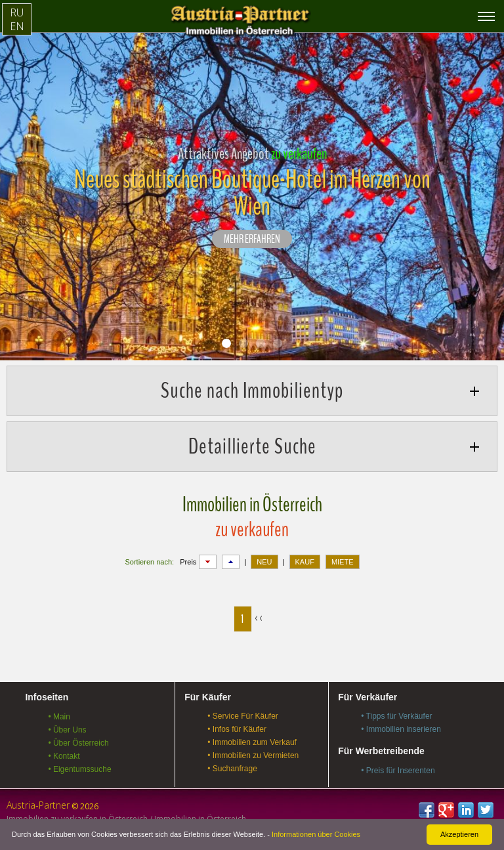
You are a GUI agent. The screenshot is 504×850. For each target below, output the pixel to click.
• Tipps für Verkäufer (396, 716)
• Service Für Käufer (243, 716)
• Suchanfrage (232, 769)
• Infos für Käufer (237, 729)
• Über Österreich (78, 743)
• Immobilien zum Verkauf (252, 742)
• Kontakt (64, 756)
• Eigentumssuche (79, 769)
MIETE (343, 562)
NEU (264, 562)
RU (17, 12)
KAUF (305, 562)
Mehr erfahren (252, 240)
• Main (59, 717)
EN (17, 26)
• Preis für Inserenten (398, 771)
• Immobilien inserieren (401, 729)
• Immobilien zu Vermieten (253, 755)
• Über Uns (67, 730)
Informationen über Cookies (316, 834)
